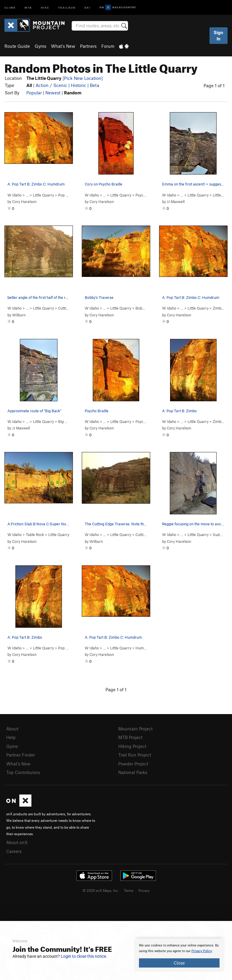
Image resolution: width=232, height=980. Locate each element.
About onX (17, 842)
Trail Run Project (135, 755)
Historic (79, 85)
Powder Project (133, 764)
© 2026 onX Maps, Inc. (101, 890)
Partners (88, 46)
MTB (28, 7)
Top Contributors (23, 772)
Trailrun (67, 7)
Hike (45, 7)
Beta (95, 85)
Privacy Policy (202, 951)
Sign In (218, 35)
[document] (179, 955)
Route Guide (17, 46)
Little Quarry (43, 195)
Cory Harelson (24, 202)
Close (179, 963)
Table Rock (35, 535)
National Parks (133, 772)
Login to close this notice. (84, 956)
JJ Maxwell (176, 202)
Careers (14, 851)
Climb (10, 7)
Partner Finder (21, 755)
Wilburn (19, 315)
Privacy (144, 890)
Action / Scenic (51, 85)
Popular (34, 93)
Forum (108, 46)
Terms (129, 890)
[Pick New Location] (83, 78)
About (12, 729)
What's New (63, 46)
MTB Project (130, 737)
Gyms (40, 46)
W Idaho (15, 195)
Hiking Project (132, 746)
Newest (53, 93)
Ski (88, 7)
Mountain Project (135, 729)
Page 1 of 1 (214, 85)
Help (11, 737)
